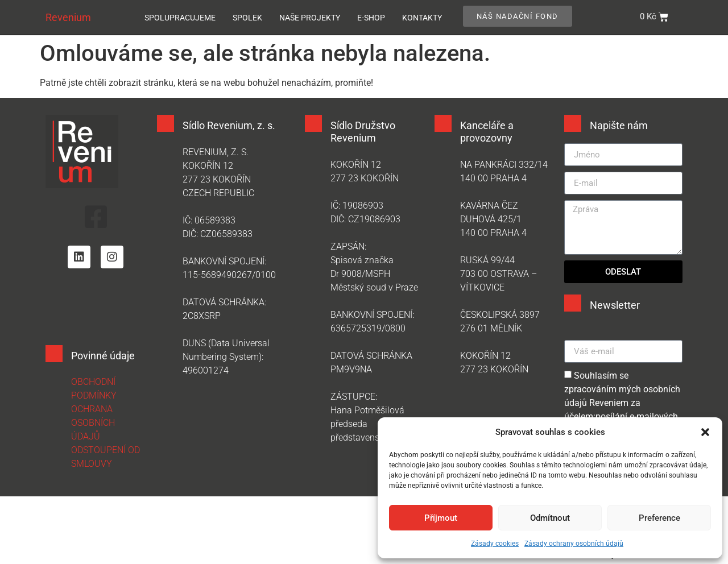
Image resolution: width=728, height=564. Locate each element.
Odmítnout (550, 518)
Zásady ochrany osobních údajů (574, 544)
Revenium (68, 17)
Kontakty (422, 18)
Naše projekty (310, 18)
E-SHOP (371, 18)
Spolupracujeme (180, 18)
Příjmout (441, 518)
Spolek (247, 18)
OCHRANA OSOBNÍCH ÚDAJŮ (93, 425)
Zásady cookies (495, 544)
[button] (705, 432)
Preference (659, 518)
